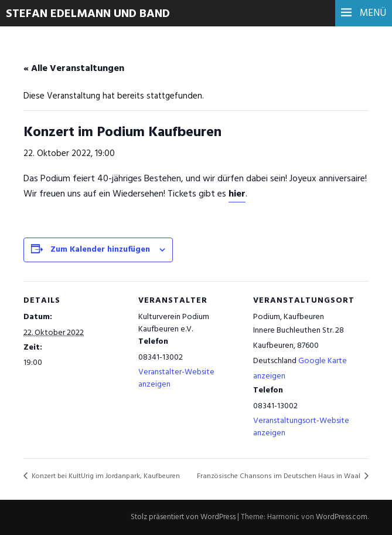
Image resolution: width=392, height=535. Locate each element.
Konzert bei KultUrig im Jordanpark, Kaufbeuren (105, 476)
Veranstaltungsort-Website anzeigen (301, 427)
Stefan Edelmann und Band (88, 14)
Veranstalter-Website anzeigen (176, 378)
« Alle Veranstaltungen (74, 69)
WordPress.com (342, 517)
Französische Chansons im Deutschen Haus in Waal (279, 476)
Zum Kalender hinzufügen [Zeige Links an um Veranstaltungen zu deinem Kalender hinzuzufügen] (100, 250)
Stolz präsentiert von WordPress (183, 517)
